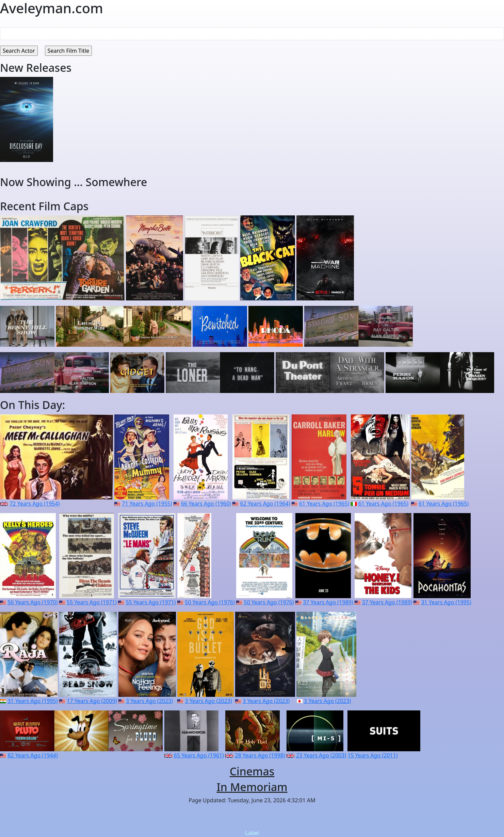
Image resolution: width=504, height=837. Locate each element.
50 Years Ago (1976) (210, 602)
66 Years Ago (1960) (206, 504)
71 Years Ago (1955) (147, 504)
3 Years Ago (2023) (149, 701)
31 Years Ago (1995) (446, 602)
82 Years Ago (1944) (32, 755)
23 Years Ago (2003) (321, 755)
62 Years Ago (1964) (265, 504)
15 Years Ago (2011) (372, 755)
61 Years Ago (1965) (324, 504)
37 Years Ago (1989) (328, 602)
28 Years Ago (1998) (260, 755)
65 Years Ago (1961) (199, 755)
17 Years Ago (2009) (92, 701)
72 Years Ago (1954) (35, 504)
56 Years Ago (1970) (32, 602)
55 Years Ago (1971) (92, 602)
